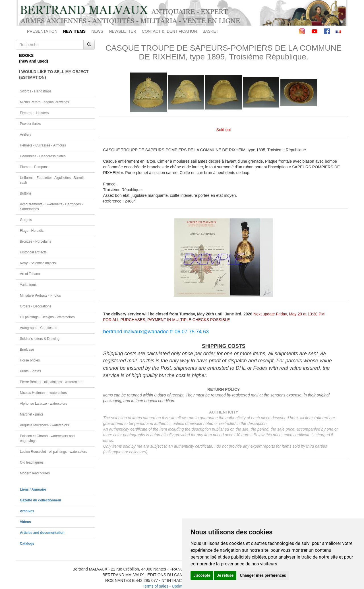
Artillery (26, 135)
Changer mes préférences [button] (263, 575)
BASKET (211, 31)
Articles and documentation (42, 533)
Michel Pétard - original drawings (45, 102)
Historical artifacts (33, 252)
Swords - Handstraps (36, 91)
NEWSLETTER (123, 31)
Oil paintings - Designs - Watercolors (47, 317)
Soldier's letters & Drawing (40, 339)
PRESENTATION (42, 31)
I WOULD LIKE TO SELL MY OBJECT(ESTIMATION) (54, 75)
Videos (25, 522)
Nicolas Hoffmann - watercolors (43, 393)
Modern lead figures (35, 473)
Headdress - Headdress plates (43, 156)
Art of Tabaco (30, 274)
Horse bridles (30, 360)
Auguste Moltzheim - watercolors (44, 425)
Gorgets (26, 220)
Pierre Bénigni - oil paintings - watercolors (51, 382)
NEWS (97, 31)
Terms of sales (155, 586)
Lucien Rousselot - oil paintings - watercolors (53, 452)
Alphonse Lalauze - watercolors (44, 404)
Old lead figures (32, 462)
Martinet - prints (32, 414)
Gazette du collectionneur (41, 500)
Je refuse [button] (225, 575)
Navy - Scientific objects (38, 263)
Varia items (28, 285)
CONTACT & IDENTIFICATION (169, 31)
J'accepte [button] (202, 575)
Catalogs (27, 543)
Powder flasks (30, 124)
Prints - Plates (30, 371)
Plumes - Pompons (34, 167)
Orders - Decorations (36, 306)
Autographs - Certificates (39, 328)
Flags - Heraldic (32, 231)
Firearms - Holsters (34, 113)
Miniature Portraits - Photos (40, 295)
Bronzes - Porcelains (36, 241)
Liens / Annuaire (33, 489)
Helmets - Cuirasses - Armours (43, 145)
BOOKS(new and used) (34, 58)
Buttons (26, 193)
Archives (27, 511)
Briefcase (27, 350)
